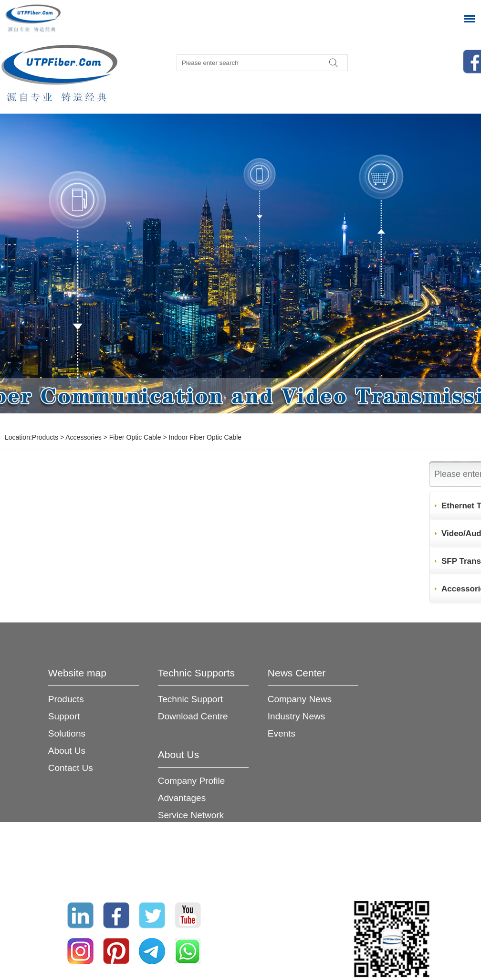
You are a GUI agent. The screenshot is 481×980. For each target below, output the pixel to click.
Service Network (191, 815)
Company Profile (191, 781)
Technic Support (190, 699)
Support (64, 716)
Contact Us (71, 768)
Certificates (181, 832)
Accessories (83, 437)
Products (45, 437)
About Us (67, 751)
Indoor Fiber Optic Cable (205, 437)
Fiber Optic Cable (135, 437)
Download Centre (193, 716)
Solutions (67, 733)
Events (282, 733)
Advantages (182, 798)
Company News (300, 699)
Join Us (173, 849)
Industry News (296, 716)
